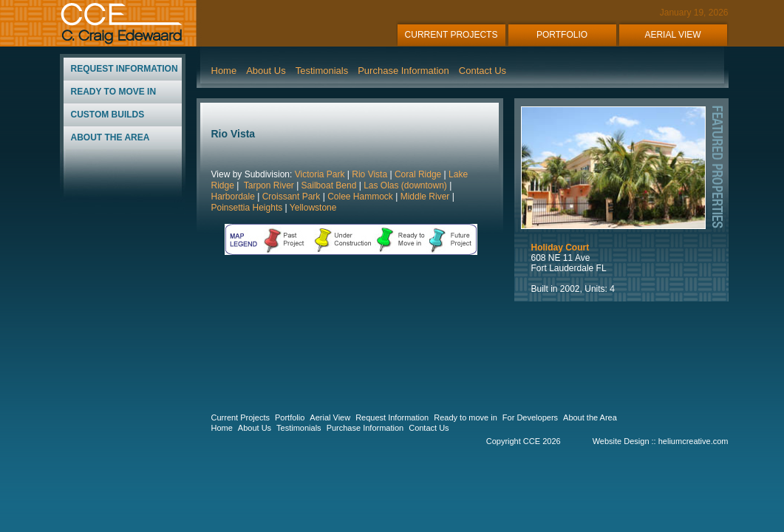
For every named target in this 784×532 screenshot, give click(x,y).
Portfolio (290, 417)
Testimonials (322, 71)
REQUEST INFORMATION (125, 69)
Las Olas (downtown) (405, 185)
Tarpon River (268, 185)
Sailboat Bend (329, 185)
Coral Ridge (418, 174)
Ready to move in (466, 417)
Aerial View (330, 417)
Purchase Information (403, 71)
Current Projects (241, 417)
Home (224, 71)
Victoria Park (320, 174)
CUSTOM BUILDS (108, 115)
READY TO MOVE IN (114, 92)
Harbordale (233, 197)
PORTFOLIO (562, 35)
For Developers (530, 417)
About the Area (590, 417)
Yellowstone (313, 208)
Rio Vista (368, 174)
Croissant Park (292, 197)
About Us (266, 71)
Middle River (425, 197)
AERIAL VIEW (672, 35)
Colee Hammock (360, 197)
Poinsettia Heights (247, 208)
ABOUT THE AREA (110, 137)
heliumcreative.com (693, 441)
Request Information (392, 417)
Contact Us (483, 71)
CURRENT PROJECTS (451, 35)
